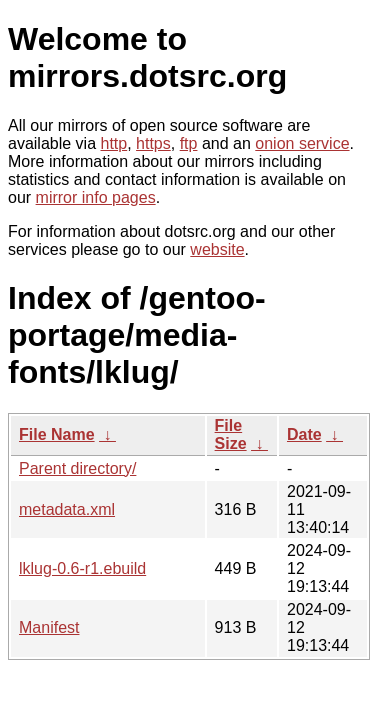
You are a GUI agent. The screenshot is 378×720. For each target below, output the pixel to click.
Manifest (49, 627)
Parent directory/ (77, 468)
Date (304, 434)
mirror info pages (96, 197)
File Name (57, 434)
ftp (189, 143)
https (153, 143)
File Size (231, 434)
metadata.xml (67, 509)
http (114, 143)
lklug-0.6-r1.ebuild (82, 568)
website (217, 249)
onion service (302, 143)
